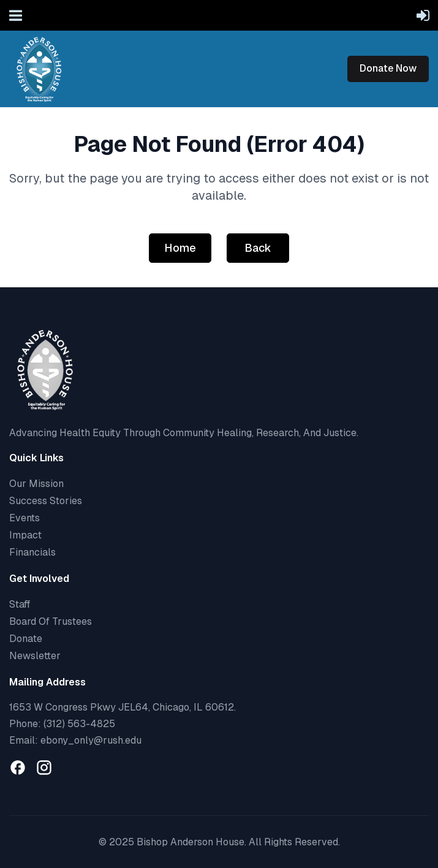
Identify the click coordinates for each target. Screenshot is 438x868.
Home (180, 248)
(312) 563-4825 (79, 724)
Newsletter (35, 656)
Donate (26, 639)
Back (258, 248)
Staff (20, 604)
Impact (25, 535)
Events (25, 518)
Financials (32, 552)
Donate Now (388, 68)
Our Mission (36, 484)
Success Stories (46, 501)
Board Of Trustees (51, 621)
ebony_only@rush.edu (91, 740)
